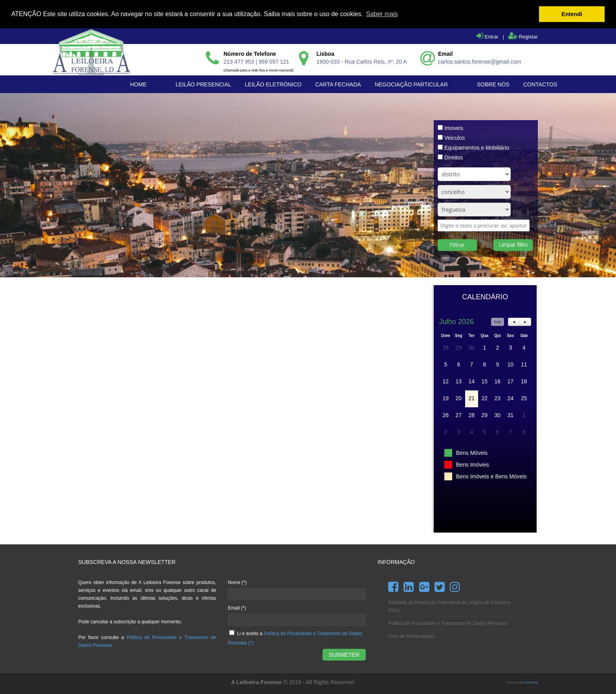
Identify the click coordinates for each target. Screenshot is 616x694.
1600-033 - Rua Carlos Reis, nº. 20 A (362, 61)
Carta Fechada (338, 84)
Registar (523, 36)
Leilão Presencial (203, 84)
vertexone (531, 682)
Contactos (540, 84)
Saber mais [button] (382, 14)
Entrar (488, 36)
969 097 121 (274, 61)
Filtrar (457, 244)
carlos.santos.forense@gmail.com (479, 61)
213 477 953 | (241, 61)
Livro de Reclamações (412, 636)
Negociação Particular (411, 84)
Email (237, 608)
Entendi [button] (572, 14)
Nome (237, 582)
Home (138, 84)
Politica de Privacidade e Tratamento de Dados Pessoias (447, 623)
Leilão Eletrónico (273, 84)
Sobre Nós (493, 84)
